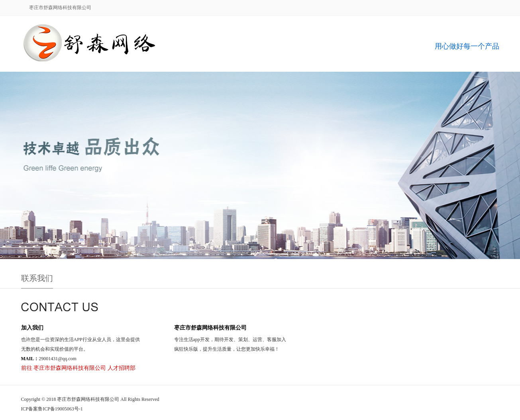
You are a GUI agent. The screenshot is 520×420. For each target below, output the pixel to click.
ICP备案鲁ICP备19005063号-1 (52, 409)
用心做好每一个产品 (467, 46)
